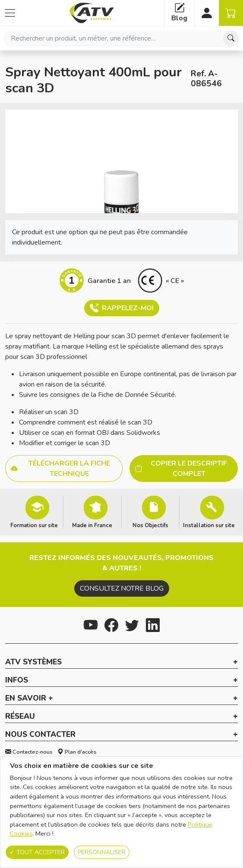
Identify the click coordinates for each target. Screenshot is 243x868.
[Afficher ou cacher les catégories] (10, 13)
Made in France (92, 525)
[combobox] (121, 38)
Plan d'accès (77, 752)
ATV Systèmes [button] (33, 662)
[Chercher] (231, 38)
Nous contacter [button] (40, 735)
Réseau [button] (20, 717)
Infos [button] (17, 680)
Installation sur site (209, 525)
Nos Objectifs (150, 525)
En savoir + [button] (29, 698)
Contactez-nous (29, 752)
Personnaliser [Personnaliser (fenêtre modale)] (102, 852)
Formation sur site (34, 525)
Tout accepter (37, 852)
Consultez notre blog (122, 588)
